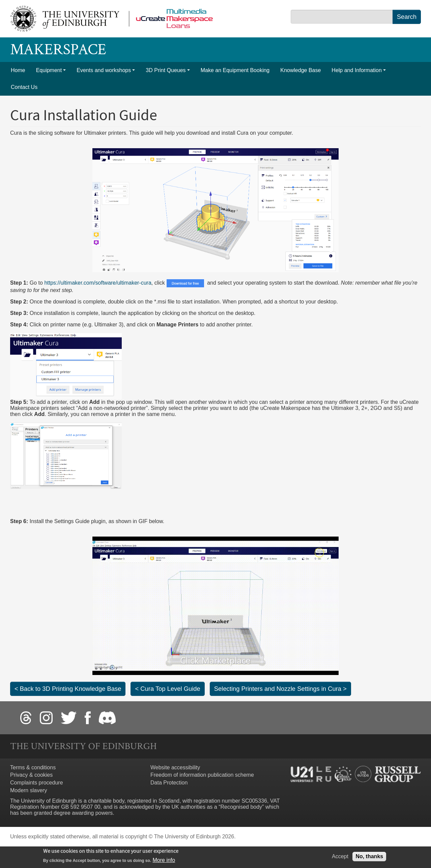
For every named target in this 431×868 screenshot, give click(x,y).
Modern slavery (28, 790)
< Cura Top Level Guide (167, 689)
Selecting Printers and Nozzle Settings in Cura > (280, 689)
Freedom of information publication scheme (202, 775)
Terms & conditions (33, 767)
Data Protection (169, 783)
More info (164, 861)
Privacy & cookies (31, 775)
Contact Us (24, 87)
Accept (340, 857)
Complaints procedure (37, 783)
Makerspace (58, 50)
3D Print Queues (166, 70)
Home (18, 70)
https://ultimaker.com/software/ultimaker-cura (98, 283)
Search (407, 17)
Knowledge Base (300, 70)
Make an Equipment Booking (235, 70)
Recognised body (241, 807)
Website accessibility (175, 767)
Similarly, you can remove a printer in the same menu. (112, 414)
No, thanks (369, 857)
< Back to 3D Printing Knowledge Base (68, 689)
